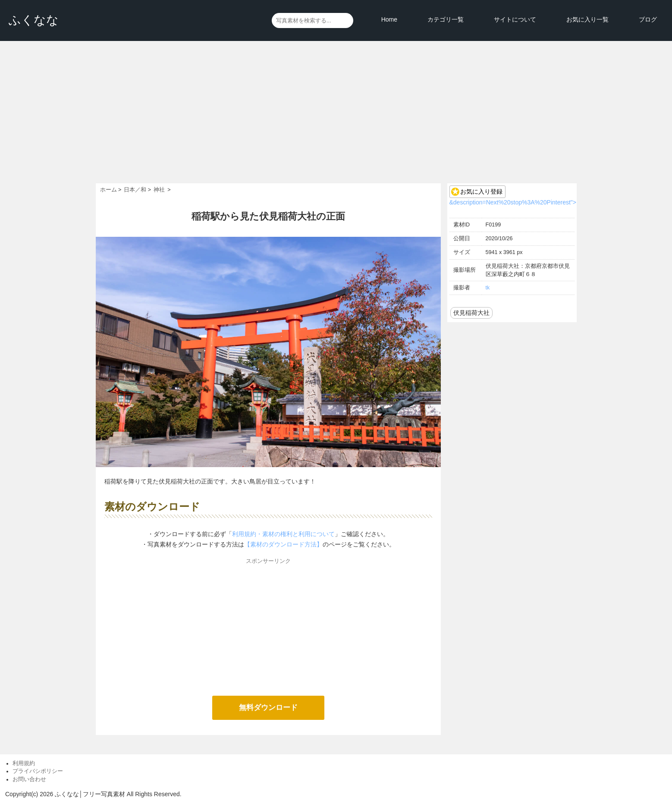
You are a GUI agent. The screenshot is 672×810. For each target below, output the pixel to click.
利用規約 (24, 763)
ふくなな (34, 20)
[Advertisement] (336, 119)
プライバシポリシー (38, 771)
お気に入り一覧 (587, 19)
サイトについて (515, 19)
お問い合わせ (29, 779)
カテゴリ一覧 (446, 19)
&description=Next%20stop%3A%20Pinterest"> (513, 202)
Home (389, 19)
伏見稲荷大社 (471, 313)
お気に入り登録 (481, 192)
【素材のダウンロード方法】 (283, 544)
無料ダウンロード (268, 708)
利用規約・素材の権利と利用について (283, 534)
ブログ (648, 19)
